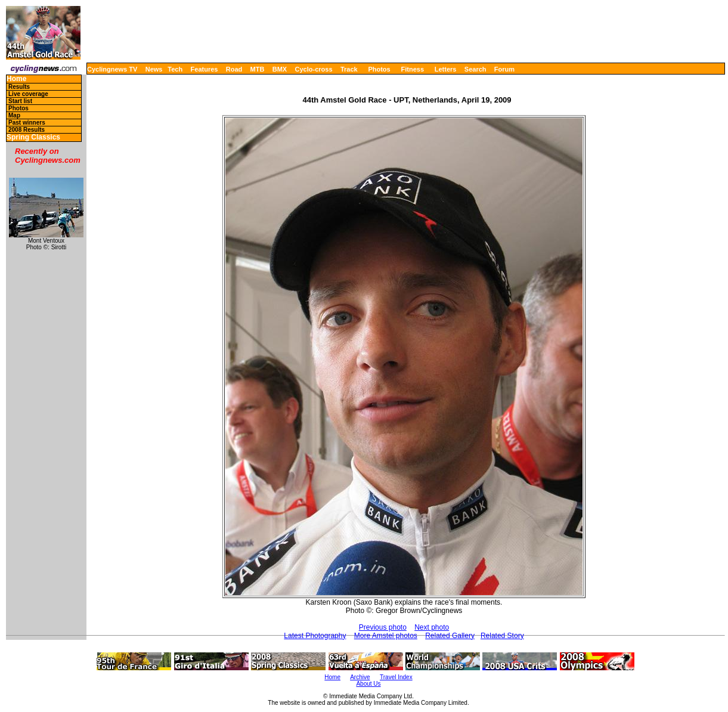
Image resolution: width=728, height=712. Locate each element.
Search (475, 69)
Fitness (412, 69)
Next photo (432, 627)
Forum (504, 69)
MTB (258, 69)
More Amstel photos (386, 636)
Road (234, 69)
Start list (20, 101)
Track (349, 69)
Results (19, 87)
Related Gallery (450, 636)
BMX (280, 69)
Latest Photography (315, 636)
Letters (446, 69)
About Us (368, 684)
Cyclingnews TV (112, 69)
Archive (360, 677)
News (154, 69)
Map (14, 115)
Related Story (502, 636)
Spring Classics (33, 137)
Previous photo (383, 627)
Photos (379, 69)
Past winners (27, 123)
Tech (175, 69)
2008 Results (27, 130)
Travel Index (396, 677)
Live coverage (28, 94)
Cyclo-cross (314, 69)
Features (205, 69)
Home (16, 79)
